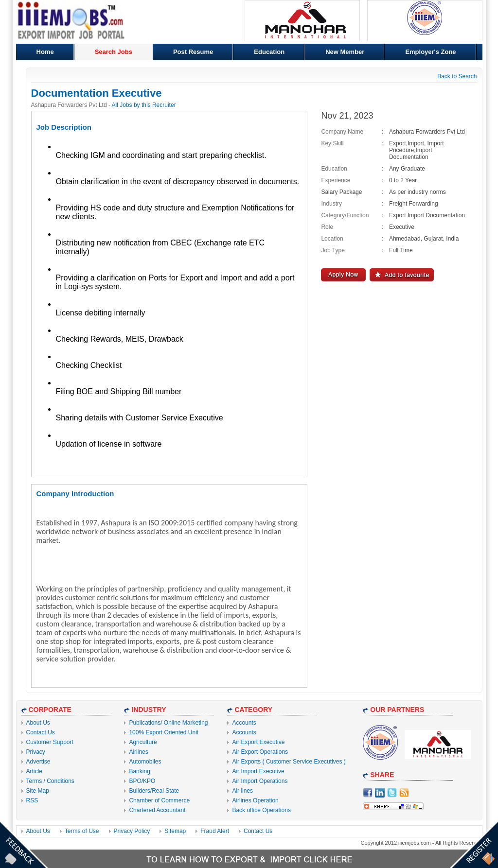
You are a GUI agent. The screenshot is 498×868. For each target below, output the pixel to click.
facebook (368, 793)
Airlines (138, 752)
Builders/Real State (154, 791)
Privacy (36, 752)
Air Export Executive (258, 742)
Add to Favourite (402, 275)
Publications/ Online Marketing (168, 723)
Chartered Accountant (157, 810)
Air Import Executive (258, 771)
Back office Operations (261, 810)
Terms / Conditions (50, 781)
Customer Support (50, 742)
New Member (345, 52)
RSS (32, 800)
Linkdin (380, 793)
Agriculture (143, 742)
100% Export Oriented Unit (164, 732)
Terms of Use (82, 831)
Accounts (244, 723)
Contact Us (41, 732)
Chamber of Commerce (159, 800)
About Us (38, 723)
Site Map (38, 791)
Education (269, 52)
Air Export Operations (260, 752)
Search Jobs (114, 52)
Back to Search (457, 76)
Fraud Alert (215, 831)
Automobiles (145, 762)
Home (45, 52)
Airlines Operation (255, 800)
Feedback (24, 844)
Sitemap (175, 831)
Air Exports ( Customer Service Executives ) (289, 762)
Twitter (392, 793)
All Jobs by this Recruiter (144, 105)
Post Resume (193, 52)
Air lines (242, 791)
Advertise (38, 762)
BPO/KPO (142, 781)
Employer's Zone (430, 52)
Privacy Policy (132, 831)
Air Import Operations (260, 781)
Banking (139, 771)
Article (34, 771)
